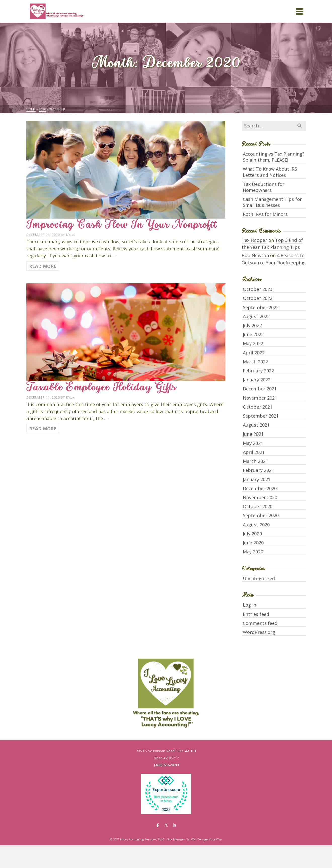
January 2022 (257, 380)
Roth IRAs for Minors (265, 214)
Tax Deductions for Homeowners (264, 187)
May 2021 (253, 443)
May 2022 (253, 343)
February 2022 (258, 371)
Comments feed (260, 623)
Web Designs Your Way (206, 839)
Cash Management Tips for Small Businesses (272, 202)
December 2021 (260, 389)
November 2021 (260, 398)
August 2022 (256, 316)
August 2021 (256, 425)
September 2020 (261, 515)
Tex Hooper (254, 240)
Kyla (70, 235)
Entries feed (256, 614)
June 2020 (253, 543)
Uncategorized (259, 578)
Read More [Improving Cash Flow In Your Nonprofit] (43, 266)
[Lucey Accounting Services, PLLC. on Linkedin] (174, 825)
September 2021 (261, 416)
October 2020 (258, 506)
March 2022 (255, 362)
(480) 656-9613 (167, 765)
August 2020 (256, 525)
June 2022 (253, 334)
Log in (250, 605)
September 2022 (261, 307)
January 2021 (257, 479)
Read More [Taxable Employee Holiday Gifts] (43, 429)
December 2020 (260, 488)
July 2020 (252, 534)
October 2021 (258, 407)
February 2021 (258, 470)
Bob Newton (255, 255)
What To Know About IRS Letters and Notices (270, 172)
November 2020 (260, 497)
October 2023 (258, 289)
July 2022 (252, 325)
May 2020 (253, 552)
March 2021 (255, 461)
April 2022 (254, 353)
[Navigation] (300, 11)
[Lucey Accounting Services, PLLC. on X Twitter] (166, 825)
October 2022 (258, 298)
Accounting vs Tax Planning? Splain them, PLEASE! (274, 157)
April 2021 (254, 452)
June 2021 (253, 434)
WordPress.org (259, 632)
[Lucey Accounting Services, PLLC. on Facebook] (158, 825)
